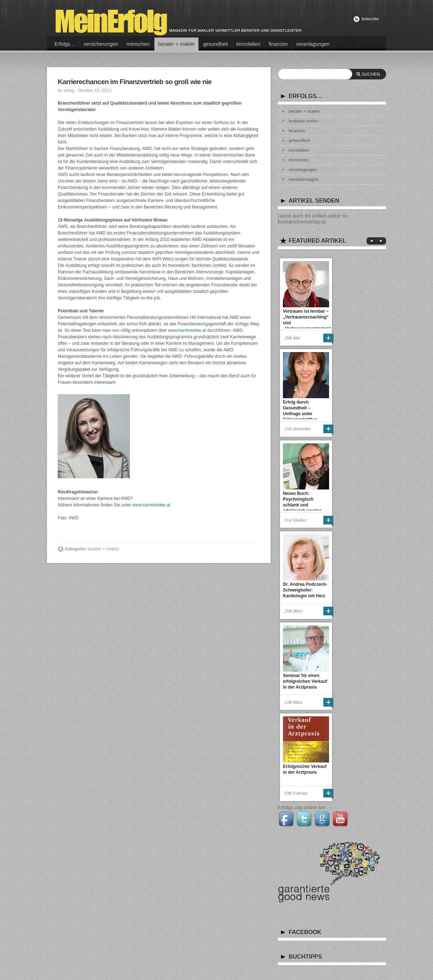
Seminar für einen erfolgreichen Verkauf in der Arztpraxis (305, 681)
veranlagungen (313, 44)
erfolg (69, 91)
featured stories (304, 121)
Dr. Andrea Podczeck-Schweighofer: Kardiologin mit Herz (305, 590)
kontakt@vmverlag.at (302, 222)
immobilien (248, 44)
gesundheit (216, 44)
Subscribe (370, 19)
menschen (138, 44)
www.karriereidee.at (187, 330)
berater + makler (176, 44)
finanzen (278, 44)
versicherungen (101, 44)
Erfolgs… (65, 44)
